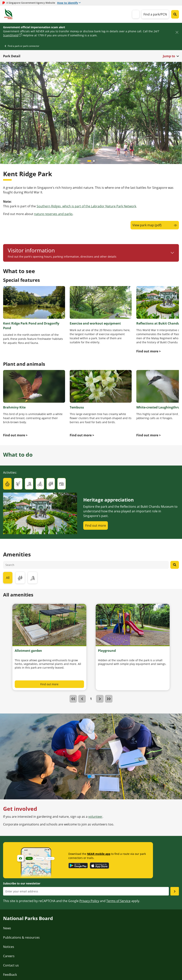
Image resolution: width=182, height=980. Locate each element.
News (7, 928)
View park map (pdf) (147, 225)
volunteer (95, 817)
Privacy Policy (89, 901)
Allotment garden (28, 651)
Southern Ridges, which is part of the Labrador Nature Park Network (86, 206)
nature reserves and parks (53, 214)
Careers (9, 956)
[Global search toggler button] (175, 14)
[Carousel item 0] (89, 161)
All (8, 578)
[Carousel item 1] (94, 161)
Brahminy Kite (14, 407)
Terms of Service (118, 901)
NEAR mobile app (99, 854)
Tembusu (77, 407)
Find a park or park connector (24, 46)
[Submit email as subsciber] (175, 891)
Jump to (169, 56)
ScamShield (11, 35)
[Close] (177, 32)
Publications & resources (21, 937)
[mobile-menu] (136, 14)
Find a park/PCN (155, 14)
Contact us (11, 965)
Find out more (96, 525)
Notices (9, 947)
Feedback (10, 975)
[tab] (7, 484)
